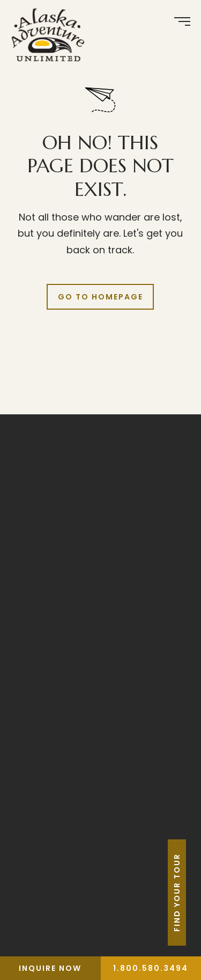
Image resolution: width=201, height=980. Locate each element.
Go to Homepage (100, 297)
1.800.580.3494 (151, 968)
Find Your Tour (192, 893)
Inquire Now (50, 968)
